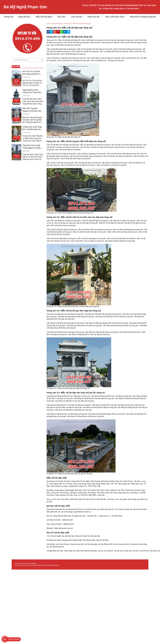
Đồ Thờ (61, 17)
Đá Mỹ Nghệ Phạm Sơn (26, 7)
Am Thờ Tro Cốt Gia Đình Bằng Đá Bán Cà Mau (32, 73)
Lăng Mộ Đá (24, 17)
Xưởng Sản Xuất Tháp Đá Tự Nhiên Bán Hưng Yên (33, 128)
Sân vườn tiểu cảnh (115, 17)
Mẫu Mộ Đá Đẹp (44, 17)
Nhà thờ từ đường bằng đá (143, 17)
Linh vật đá (76, 17)
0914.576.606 (55, 565)
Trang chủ (9, 17)
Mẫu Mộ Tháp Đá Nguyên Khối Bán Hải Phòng (32, 110)
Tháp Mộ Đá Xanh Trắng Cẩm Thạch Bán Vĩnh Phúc (32, 91)
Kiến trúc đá (93, 17)
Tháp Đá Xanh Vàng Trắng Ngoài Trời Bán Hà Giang (32, 147)
